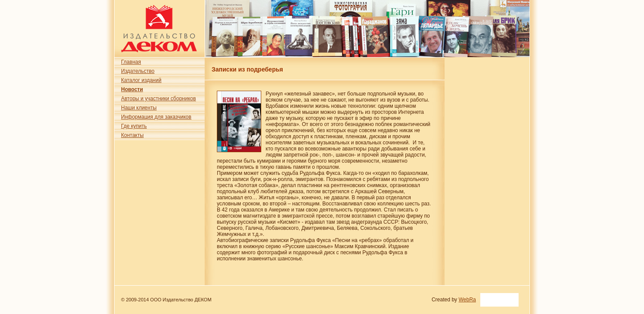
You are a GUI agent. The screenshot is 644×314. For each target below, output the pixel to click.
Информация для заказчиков (156, 117)
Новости (132, 89)
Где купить (134, 126)
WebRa (467, 300)
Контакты (132, 135)
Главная (131, 62)
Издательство (138, 71)
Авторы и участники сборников (158, 99)
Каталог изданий (141, 80)
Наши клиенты (139, 108)
